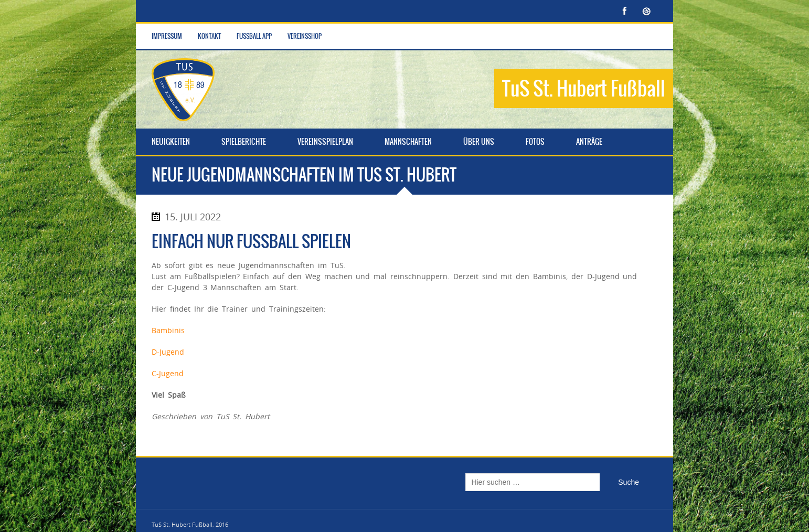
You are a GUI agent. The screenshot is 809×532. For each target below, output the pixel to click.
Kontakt (209, 36)
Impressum (167, 36)
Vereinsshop (305, 36)
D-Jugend (168, 352)
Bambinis (168, 330)
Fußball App (254, 36)
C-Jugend (168, 373)
